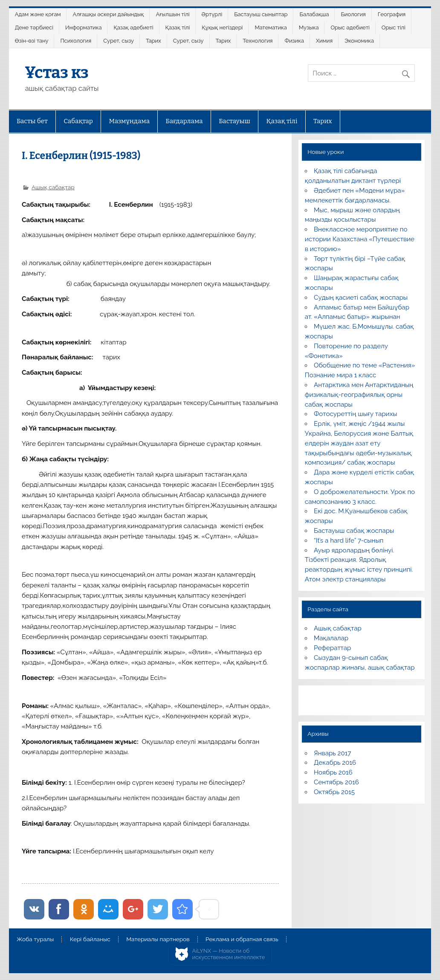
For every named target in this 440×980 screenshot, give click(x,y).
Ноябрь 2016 (333, 772)
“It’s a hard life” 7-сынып (349, 541)
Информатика (84, 27)
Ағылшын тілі (172, 14)
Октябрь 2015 (334, 792)
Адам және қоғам (38, 14)
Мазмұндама (129, 121)
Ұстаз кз (57, 72)
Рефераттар (333, 648)
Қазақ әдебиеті (133, 27)
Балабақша (314, 14)
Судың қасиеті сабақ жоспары (361, 298)
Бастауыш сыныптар (261, 14)
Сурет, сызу (119, 41)
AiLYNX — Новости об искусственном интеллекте (229, 954)
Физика (294, 41)
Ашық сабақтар (53, 187)
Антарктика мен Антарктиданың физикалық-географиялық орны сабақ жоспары (359, 395)
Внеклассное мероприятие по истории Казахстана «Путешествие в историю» (360, 239)
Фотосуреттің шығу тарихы (356, 414)
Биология (353, 14)
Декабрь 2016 (335, 763)
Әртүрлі (212, 14)
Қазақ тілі (178, 27)
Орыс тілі (394, 27)
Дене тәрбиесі (34, 27)
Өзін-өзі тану (32, 41)
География (392, 14)
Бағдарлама (184, 121)
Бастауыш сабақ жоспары (354, 531)
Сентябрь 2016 (336, 782)
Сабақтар (78, 121)
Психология (76, 41)
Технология (258, 41)
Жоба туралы (35, 940)
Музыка (309, 27)
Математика (271, 27)
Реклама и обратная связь (242, 940)
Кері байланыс (90, 940)
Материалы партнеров (158, 940)
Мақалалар (331, 638)
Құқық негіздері (222, 27)
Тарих (153, 41)
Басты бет (32, 121)
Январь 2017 (332, 753)
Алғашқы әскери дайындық (109, 14)
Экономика (359, 41)
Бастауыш (234, 121)
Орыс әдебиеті (350, 27)
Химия (324, 41)
